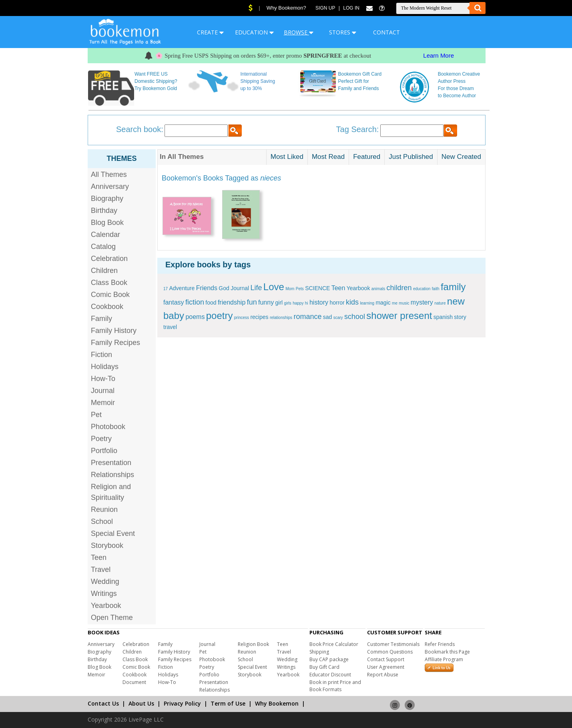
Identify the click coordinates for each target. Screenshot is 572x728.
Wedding (105, 582)
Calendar (105, 235)
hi (307, 303)
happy (298, 303)
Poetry (101, 439)
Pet (96, 415)
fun (252, 302)
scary (338, 318)
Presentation (111, 463)
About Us (141, 703)
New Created (461, 157)
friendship (232, 302)
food (211, 303)
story (460, 317)
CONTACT (386, 32)
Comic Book (110, 295)
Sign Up (325, 8)
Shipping (319, 652)
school (355, 317)
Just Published (411, 157)
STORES (343, 32)
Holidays (105, 367)
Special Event (113, 533)
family (453, 287)
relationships (281, 318)
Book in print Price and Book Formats (335, 686)
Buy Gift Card (324, 667)
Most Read (328, 157)
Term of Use (228, 703)
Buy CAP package (329, 659)
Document (134, 682)
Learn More (439, 55)
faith (436, 289)
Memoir (103, 403)
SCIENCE (317, 288)
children (399, 288)
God (224, 288)
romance (307, 317)
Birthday (104, 211)
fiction (195, 302)
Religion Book (253, 644)
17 (166, 289)
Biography (107, 199)
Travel (101, 570)
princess (242, 318)
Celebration (109, 259)
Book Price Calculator (334, 644)
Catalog (103, 247)
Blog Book (107, 223)
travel (170, 327)
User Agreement (386, 667)
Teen (99, 558)
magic (383, 303)
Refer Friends (440, 644)
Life (256, 288)
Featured (367, 157)
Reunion (104, 509)
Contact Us (103, 703)
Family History (114, 331)
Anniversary (110, 187)
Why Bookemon (277, 703)
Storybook (107, 545)
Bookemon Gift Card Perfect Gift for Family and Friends (360, 81)
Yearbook (106, 606)
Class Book (109, 283)
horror (337, 303)
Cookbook (107, 307)
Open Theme (112, 618)
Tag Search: (358, 129)
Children (104, 271)
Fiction (101, 355)
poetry (220, 316)
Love (274, 287)
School (102, 521)
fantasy (174, 302)
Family (101, 319)
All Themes (109, 174)
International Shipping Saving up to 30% (258, 81)
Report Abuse (383, 675)
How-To (103, 379)
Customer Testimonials (393, 644)
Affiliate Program (444, 659)
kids (352, 302)
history (319, 302)
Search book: (140, 129)
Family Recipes (115, 343)
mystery (422, 302)
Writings (104, 594)
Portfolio (104, 451)
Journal (103, 391)
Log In (351, 8)
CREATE (210, 32)
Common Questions (390, 652)
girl (279, 303)
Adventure (182, 288)
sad (328, 317)
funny (266, 302)
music (404, 303)
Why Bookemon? (286, 8)
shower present (399, 316)
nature (440, 303)
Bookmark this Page (447, 652)
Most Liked (287, 157)
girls (288, 303)
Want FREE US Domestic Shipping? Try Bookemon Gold (156, 81)
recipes (259, 317)
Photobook (108, 427)
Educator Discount (330, 675)
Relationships (112, 475)
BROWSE (299, 32)
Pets (300, 289)
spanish (443, 317)
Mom (290, 289)
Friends (207, 288)
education (422, 289)
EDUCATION (254, 32)
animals (378, 289)
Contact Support (386, 659)
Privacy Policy (182, 703)
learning (367, 303)
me (395, 303)
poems (195, 317)
